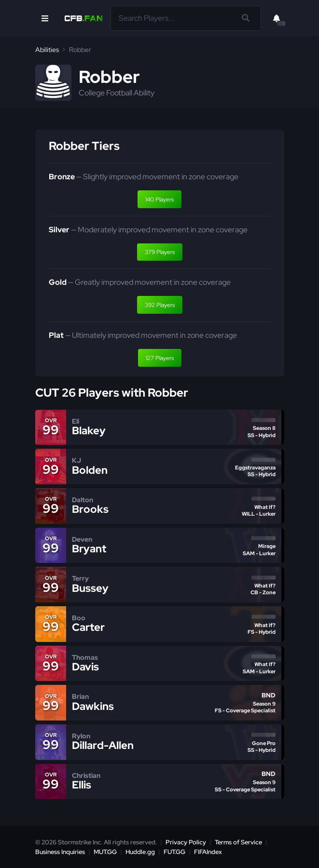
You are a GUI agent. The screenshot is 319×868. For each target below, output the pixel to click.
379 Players (160, 252)
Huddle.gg (140, 852)
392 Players (160, 305)
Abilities (47, 50)
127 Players (160, 358)
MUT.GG (105, 852)
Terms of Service (238, 842)
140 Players (159, 200)
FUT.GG (174, 852)
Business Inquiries (60, 852)
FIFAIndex (208, 852)
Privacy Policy (186, 842)
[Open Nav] (45, 18)
